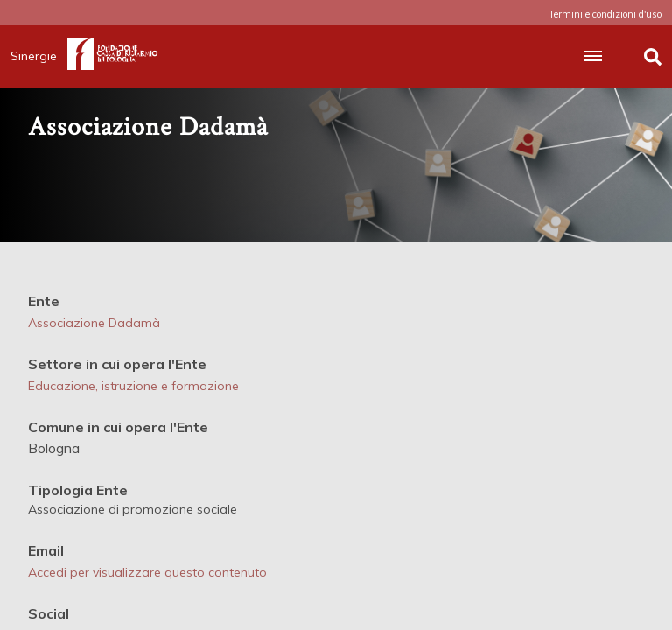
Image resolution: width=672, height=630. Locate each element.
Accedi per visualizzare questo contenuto (147, 572)
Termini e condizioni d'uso (605, 14)
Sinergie (39, 56)
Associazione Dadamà (94, 323)
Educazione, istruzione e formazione (133, 386)
